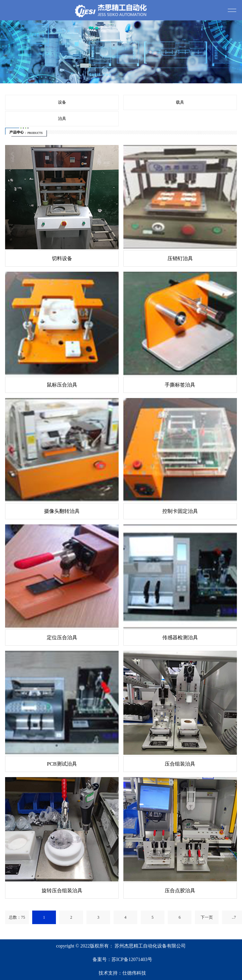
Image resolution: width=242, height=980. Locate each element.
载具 (180, 102)
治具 (62, 119)
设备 (62, 102)
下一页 (207, 917)
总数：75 (17, 917)
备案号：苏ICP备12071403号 (122, 960)
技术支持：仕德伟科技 (122, 973)
